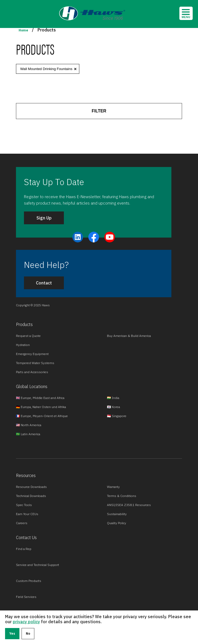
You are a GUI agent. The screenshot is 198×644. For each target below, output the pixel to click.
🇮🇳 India (113, 398)
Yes (12, 633)
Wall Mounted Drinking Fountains (46, 69)
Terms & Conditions (122, 496)
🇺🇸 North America (29, 425)
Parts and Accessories (32, 372)
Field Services (26, 597)
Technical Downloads (31, 496)
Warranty (113, 487)
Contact (44, 283)
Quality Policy (117, 523)
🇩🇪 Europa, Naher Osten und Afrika (41, 407)
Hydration (23, 345)
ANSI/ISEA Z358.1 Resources (129, 505)
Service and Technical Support (38, 565)
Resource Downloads (31, 487)
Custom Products (29, 581)
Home (23, 30)
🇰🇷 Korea (114, 407)
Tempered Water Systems (35, 363)
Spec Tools (24, 505)
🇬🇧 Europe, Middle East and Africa (40, 398)
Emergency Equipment (32, 354)
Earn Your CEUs (27, 514)
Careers (22, 523)
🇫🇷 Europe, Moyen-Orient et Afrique (42, 416)
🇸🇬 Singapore (117, 416)
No (28, 633)
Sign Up (44, 218)
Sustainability (117, 514)
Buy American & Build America (129, 336)
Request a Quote (28, 336)
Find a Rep (24, 549)
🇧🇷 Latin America (28, 434)
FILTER (99, 111)
